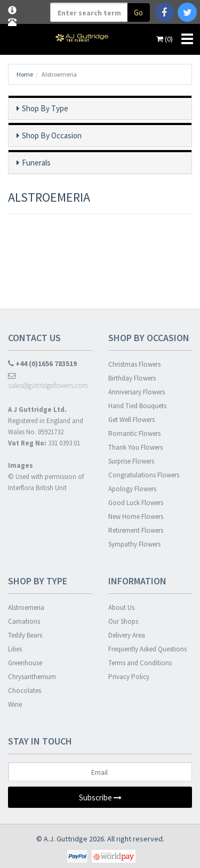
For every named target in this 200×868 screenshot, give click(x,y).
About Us (121, 607)
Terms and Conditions (140, 663)
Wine (15, 704)
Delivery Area (127, 635)
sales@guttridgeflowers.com (48, 381)
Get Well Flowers (131, 420)
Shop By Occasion (52, 135)
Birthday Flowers (132, 378)
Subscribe (100, 797)
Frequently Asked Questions (147, 649)
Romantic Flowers (134, 433)
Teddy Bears (25, 635)
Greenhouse (25, 663)
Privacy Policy (129, 677)
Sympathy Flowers (134, 544)
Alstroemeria (26, 607)
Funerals (36, 163)
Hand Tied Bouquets (137, 406)
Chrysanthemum (32, 677)
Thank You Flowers (135, 447)
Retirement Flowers (136, 530)
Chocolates (25, 691)
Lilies (15, 649)
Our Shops (123, 621)
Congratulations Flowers (144, 475)
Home (25, 74)
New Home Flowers (136, 516)
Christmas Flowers (134, 364)
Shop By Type (45, 108)
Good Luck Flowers (136, 503)
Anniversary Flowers (137, 392)
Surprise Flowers (131, 461)
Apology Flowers (132, 489)
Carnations (24, 621)
